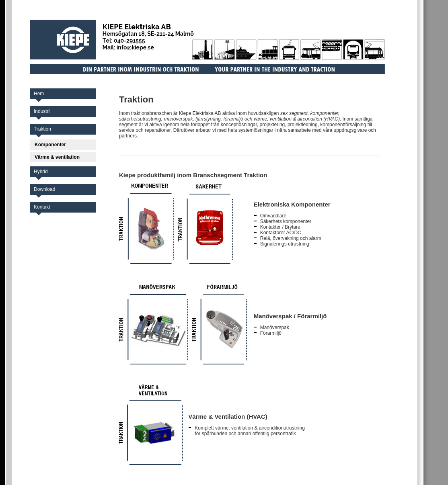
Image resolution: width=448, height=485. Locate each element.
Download (44, 189)
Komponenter (50, 145)
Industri (42, 111)
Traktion (42, 129)
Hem (39, 94)
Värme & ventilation (57, 157)
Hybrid (41, 172)
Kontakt (42, 207)
